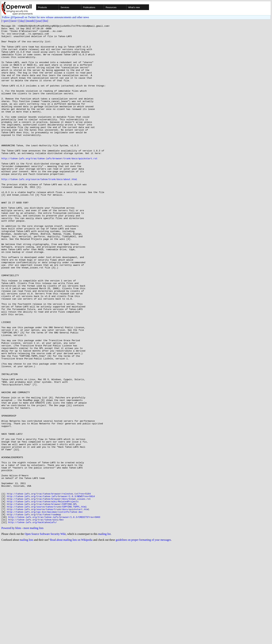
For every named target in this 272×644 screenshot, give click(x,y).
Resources (111, 7)
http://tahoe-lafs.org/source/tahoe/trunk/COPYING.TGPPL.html (47, 603)
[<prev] (6, 21)
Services (65, 7)
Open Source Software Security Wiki (45, 634)
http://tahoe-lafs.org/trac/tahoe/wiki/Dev (36, 619)
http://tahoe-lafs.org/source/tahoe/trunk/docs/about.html (39, 210)
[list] (45, 21)
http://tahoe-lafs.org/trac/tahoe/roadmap (34, 613)
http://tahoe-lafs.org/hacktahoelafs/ (33, 622)
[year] (39, 21)
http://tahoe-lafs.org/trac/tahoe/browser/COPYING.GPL (42, 600)
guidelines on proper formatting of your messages (143, 640)
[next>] (14, 21)
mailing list (104, 634)
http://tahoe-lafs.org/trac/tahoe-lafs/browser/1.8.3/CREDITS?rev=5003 (54, 616)
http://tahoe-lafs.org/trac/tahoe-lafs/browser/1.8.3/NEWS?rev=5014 (51, 591)
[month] (30, 21)
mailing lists (26, 640)
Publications (89, 7)
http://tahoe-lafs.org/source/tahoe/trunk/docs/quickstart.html (48, 606)
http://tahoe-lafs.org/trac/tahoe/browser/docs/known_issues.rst (49, 594)
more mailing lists (33, 628)
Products (42, 7)
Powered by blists (11, 628)
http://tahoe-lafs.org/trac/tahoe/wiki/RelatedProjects (43, 597)
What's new (134, 7)
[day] (22, 21)
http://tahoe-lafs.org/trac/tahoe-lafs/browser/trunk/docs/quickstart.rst (49, 185)
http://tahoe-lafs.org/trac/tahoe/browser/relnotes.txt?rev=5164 (49, 588)
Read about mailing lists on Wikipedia (71, 640)
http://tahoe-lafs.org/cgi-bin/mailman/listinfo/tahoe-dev (45, 610)
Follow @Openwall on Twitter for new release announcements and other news (45, 17)
